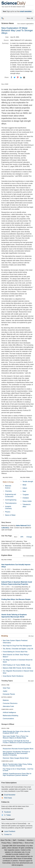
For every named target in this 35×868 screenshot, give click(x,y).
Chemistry (8, 491)
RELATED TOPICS (8, 478)
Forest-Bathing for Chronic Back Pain (15, 652)
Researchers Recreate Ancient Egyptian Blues (18, 749)
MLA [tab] (16, 537)
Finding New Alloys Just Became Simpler (16, 599)
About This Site (6, 840)
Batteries (6, 700)
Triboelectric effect (27, 506)
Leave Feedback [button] (10, 831)
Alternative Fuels (8, 706)
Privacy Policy (6, 843)
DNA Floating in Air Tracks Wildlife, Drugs (16, 665)
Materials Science (8, 487)
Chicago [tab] (29, 537)
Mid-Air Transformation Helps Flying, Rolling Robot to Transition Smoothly (17, 765)
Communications (8, 719)
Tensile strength (28, 482)
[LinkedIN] (21, 77)
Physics (8, 512)
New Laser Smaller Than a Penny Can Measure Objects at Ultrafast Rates (16, 737)
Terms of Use (29, 843)
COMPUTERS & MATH (7, 709)
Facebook (7, 812)
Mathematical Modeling (10, 716)
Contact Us (8, 834)
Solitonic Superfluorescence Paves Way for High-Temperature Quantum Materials (17, 774)
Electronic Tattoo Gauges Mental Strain (16, 758)
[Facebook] (11, 77)
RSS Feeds (8, 798)
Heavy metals (27, 501)
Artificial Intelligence (9, 712)
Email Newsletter (10, 795)
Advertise (30, 840)
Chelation (26, 498)
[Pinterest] (18, 77)
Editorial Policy (18, 843)
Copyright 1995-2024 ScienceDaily (14, 846)
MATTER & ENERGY (7, 697)
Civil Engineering (11, 500)
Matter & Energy (8, 482)
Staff (14, 840)
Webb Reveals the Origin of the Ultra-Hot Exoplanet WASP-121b (16, 732)
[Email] (24, 77)
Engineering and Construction (10, 495)
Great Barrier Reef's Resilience (13, 676)
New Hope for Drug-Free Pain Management (17, 646)
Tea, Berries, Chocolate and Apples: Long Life (18, 649)
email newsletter (26, 11)
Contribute (21, 840)
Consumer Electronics (10, 703)
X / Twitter (8, 815)
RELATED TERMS (25, 478)
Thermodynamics (11, 503)
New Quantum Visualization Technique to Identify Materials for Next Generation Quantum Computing (16, 753)
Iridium (25, 488)
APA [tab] (22, 537)
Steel (24, 491)
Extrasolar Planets (9, 694)
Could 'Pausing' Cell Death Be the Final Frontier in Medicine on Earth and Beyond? (17, 742)
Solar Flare (6, 688)
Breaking (5, 636)
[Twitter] (15, 77)
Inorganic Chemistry (8, 508)
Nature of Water (10, 515)
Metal (24, 485)
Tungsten (26, 495)
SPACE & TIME (5, 685)
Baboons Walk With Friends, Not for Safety (17, 668)
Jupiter (5, 691)
